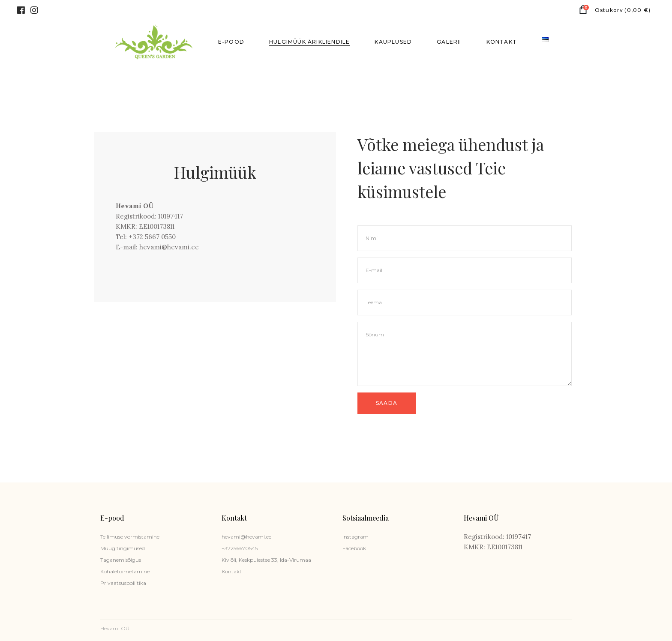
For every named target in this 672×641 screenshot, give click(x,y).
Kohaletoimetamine (125, 571)
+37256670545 (240, 548)
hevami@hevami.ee (246, 537)
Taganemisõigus (121, 560)
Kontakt (232, 571)
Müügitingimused (123, 548)
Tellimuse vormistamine (130, 537)
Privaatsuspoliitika (123, 583)
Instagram (355, 537)
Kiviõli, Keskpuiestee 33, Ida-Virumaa (266, 560)
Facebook (354, 548)
